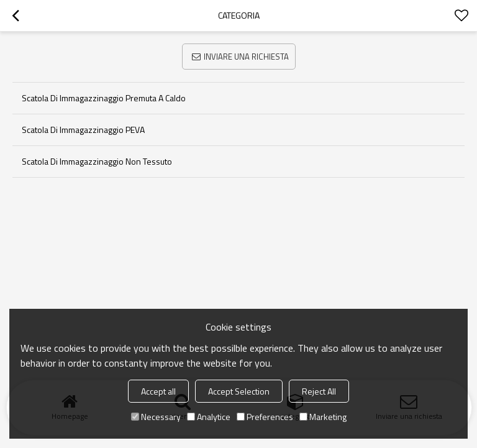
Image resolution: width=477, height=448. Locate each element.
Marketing (323, 417)
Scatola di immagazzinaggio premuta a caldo (104, 98)
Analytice (209, 417)
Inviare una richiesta (246, 57)
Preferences (265, 417)
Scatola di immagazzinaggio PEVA (83, 130)
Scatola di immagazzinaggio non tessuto (97, 161)
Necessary (156, 417)
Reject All (319, 391)
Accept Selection (239, 391)
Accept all (158, 391)
